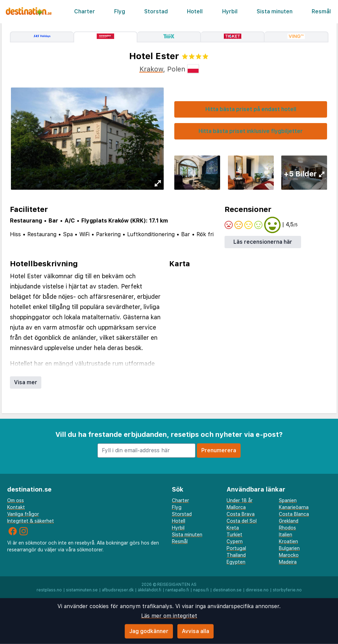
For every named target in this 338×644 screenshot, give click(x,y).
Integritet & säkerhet (31, 521)
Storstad (156, 11)
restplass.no (49, 590)
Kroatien (288, 541)
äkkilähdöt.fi (150, 590)
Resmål (321, 11)
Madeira (288, 562)
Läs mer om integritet (169, 616)
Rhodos (287, 528)
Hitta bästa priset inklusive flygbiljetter (251, 131)
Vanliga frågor (23, 514)
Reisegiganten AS (177, 585)
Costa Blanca (294, 514)
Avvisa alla (195, 631)
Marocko (289, 555)
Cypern (235, 541)
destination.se (227, 590)
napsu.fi (201, 590)
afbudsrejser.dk (118, 590)
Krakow (151, 69)
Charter (85, 11)
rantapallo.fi (177, 590)
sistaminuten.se (82, 590)
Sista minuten (275, 11)
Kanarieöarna (294, 507)
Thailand (236, 555)
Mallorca (236, 507)
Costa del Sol (242, 521)
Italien (286, 535)
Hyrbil (230, 11)
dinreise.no (257, 590)
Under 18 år (240, 500)
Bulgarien (289, 548)
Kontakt (16, 507)
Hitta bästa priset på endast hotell (251, 109)
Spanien (288, 500)
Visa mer (26, 382)
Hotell (195, 11)
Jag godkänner (149, 631)
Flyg (120, 11)
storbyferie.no (287, 590)
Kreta (233, 528)
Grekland (289, 521)
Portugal (236, 548)
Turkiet (234, 535)
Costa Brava (241, 514)
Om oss (16, 500)
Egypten (236, 562)
